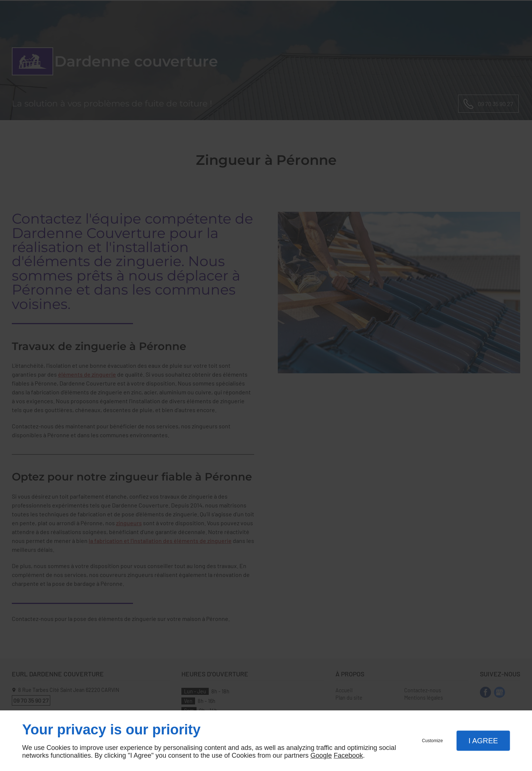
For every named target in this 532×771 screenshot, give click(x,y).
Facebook (348, 755)
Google (321, 755)
